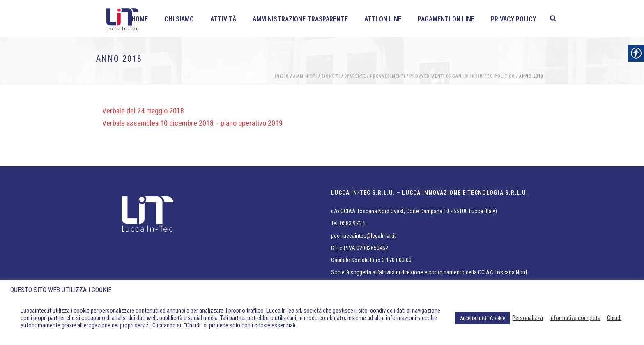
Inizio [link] (282, 76)
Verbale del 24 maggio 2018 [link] (143, 111)
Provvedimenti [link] (388, 76)
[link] (553, 18)
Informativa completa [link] (575, 318)
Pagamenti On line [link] (446, 19)
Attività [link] (223, 19)
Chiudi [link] (614, 318)
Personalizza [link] (528, 318)
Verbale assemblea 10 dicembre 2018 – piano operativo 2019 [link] (192, 123)
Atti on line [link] (383, 19)
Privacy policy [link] (513, 19)
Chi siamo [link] (179, 19)
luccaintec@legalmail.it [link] (369, 236)
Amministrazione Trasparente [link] (300, 19)
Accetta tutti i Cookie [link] (483, 318)
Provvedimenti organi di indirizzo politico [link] (462, 76)
